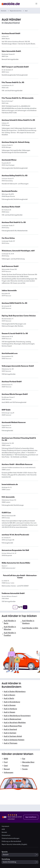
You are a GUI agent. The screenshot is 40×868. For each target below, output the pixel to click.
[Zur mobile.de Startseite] (11, 4)
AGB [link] (3, 829)
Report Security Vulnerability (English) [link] (14, 844)
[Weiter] (25, 607)
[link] (14, 222)
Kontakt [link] (4, 832)
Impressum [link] (5, 826)
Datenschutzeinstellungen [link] (11, 838)
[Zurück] (15, 607)
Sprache (5, 852)
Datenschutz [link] (6, 835)
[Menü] (36, 4)
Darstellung (6, 859)
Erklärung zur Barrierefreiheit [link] (11, 841)
